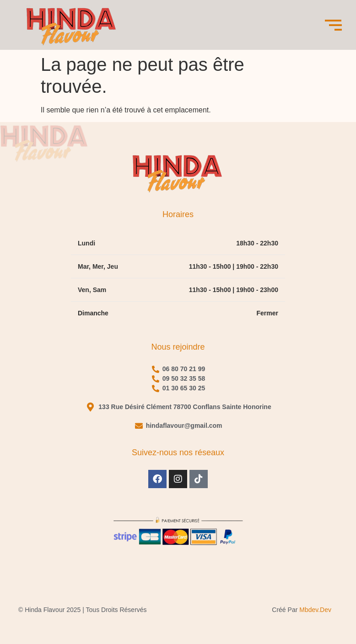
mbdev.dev (315, 610)
